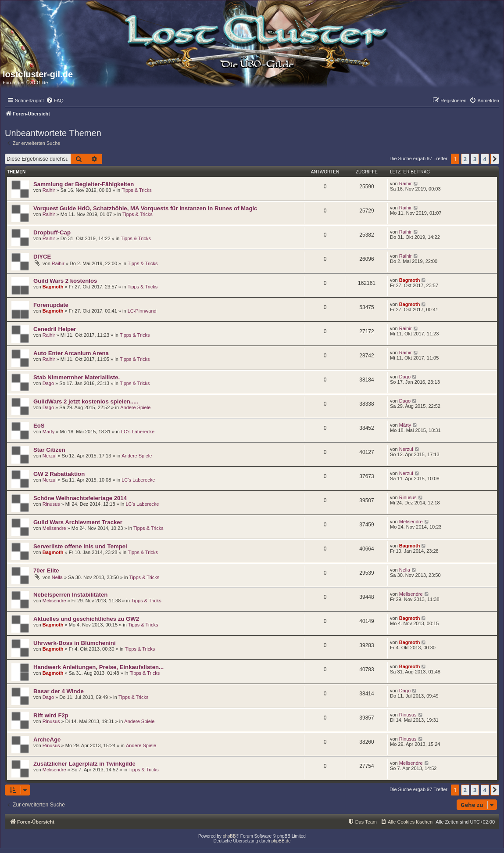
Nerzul (50, 456)
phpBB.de (281, 841)
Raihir (49, 190)
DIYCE (42, 257)
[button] (495, 159)
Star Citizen (49, 450)
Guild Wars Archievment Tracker (78, 522)
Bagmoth (53, 287)
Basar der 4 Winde (59, 691)
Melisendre (54, 528)
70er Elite (46, 570)
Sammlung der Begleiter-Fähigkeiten (84, 184)
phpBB (229, 836)
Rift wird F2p (51, 715)
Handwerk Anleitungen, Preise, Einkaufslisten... (98, 667)
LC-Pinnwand (142, 311)
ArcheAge (47, 740)
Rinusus (51, 504)
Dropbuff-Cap (52, 232)
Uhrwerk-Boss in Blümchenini (75, 643)
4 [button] (485, 159)
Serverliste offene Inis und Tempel (80, 546)
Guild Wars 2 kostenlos (65, 281)
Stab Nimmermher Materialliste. (77, 377)
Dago (48, 383)
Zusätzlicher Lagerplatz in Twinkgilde (84, 764)
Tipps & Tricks (137, 190)
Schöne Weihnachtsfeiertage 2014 (80, 498)
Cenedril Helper (55, 329)
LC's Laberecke (138, 432)
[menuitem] (55, 101)
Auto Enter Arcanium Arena (71, 353)
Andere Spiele (135, 407)
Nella (57, 577)
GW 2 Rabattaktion (59, 474)
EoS (39, 426)
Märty (49, 432)
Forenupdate (51, 305)
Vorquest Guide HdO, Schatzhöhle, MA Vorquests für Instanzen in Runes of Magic (145, 208)
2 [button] (465, 159)
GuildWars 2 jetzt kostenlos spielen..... (86, 401)
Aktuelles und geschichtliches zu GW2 (86, 619)
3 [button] (475, 159)
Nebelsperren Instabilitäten (70, 595)
